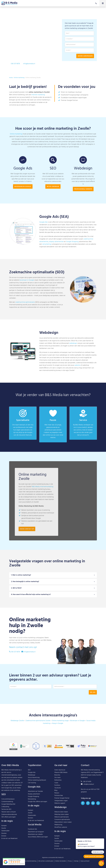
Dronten (4, 833)
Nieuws (57, 793)
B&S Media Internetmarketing (11, 770)
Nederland (14, 838)
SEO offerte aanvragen (8, 817)
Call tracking (32, 783)
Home (11, 78)
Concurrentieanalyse (8, 799)
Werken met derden (61, 861)
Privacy (70, 861)
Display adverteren (34, 794)
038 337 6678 (15, 64)
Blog (56, 790)
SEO (29, 770)
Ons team (57, 778)
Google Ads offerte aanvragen (37, 802)
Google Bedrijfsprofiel (8, 804)
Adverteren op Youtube (35, 791)
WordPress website (61, 827)
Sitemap (76, 861)
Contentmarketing (7, 802)
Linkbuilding (5, 807)
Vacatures (58, 788)
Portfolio (57, 785)
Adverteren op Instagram (36, 832)
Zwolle (4, 828)
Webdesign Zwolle (17, 721)
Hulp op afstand (85, 861)
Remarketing (32, 799)
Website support (60, 803)
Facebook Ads (32, 829)
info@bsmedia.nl (29, 64)
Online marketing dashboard (37, 780)
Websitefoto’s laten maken (63, 822)
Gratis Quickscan (60, 770)
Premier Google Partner (62, 798)
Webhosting (58, 825)
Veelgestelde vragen (61, 801)
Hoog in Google (58, 723)
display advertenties (56, 242)
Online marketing (19, 78)
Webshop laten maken (62, 814)
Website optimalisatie (62, 817)
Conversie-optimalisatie (62, 820)
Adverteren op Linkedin (35, 834)
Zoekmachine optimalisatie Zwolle (38, 721)
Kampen (4, 826)
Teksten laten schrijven (9, 812)
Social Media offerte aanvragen (38, 837)
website (77, 365)
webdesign (73, 343)
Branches (57, 775)
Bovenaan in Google (77, 721)
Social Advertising (34, 778)
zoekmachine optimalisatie (25, 302)
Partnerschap (59, 795)
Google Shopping (72, 242)
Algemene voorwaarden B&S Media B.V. (53, 858)
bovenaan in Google (27, 280)
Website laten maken (61, 812)
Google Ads (43, 222)
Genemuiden (5, 831)
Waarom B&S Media (61, 772)
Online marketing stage (60, 721)
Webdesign (32, 775)
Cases (56, 783)
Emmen (4, 836)
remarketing (47, 244)
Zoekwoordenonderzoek (9, 814)
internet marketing (38, 95)
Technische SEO (6, 809)
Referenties (58, 780)
